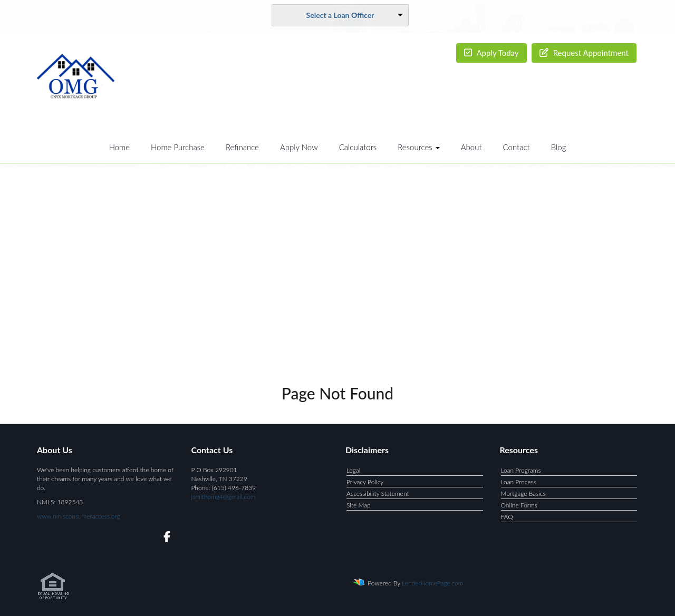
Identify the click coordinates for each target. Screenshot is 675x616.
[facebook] (164, 538)
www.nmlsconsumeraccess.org (79, 516)
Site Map (359, 505)
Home (119, 147)
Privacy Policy (365, 482)
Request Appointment (584, 53)
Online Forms (519, 505)
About (471, 147)
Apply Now (299, 147)
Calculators (358, 147)
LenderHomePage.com (432, 583)
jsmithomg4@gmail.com (224, 497)
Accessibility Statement (378, 493)
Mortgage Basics (523, 493)
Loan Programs (521, 470)
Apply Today (491, 53)
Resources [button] (419, 147)
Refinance (242, 147)
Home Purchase (178, 147)
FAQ (507, 517)
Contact (517, 147)
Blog (559, 147)
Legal (353, 470)
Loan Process (519, 482)
